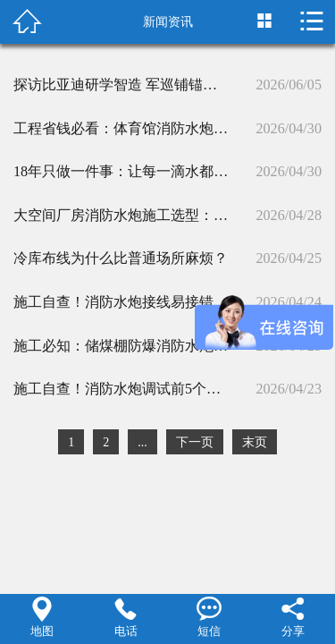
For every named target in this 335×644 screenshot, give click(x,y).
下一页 (195, 442)
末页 (255, 442)
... (142, 442)
